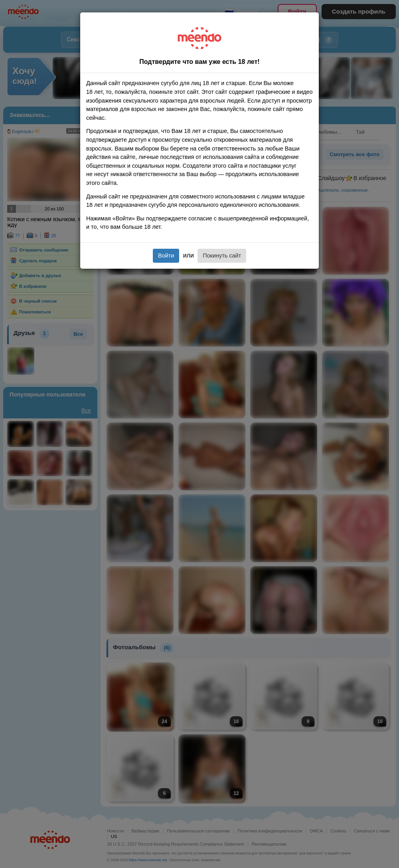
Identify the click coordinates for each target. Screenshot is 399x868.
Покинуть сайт (222, 256)
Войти (166, 256)
